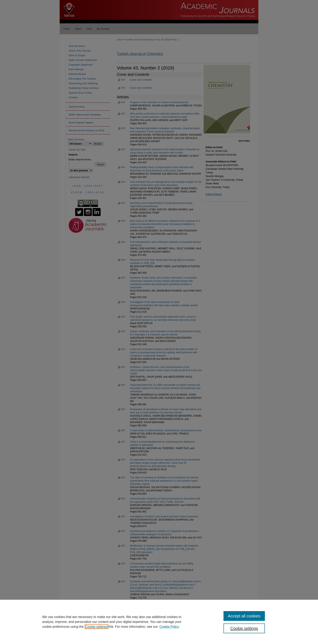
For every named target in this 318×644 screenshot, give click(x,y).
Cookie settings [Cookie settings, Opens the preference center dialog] (244, 628)
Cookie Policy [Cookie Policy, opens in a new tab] (169, 627)
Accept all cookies (244, 616)
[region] (159, 622)
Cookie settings (96, 627)
